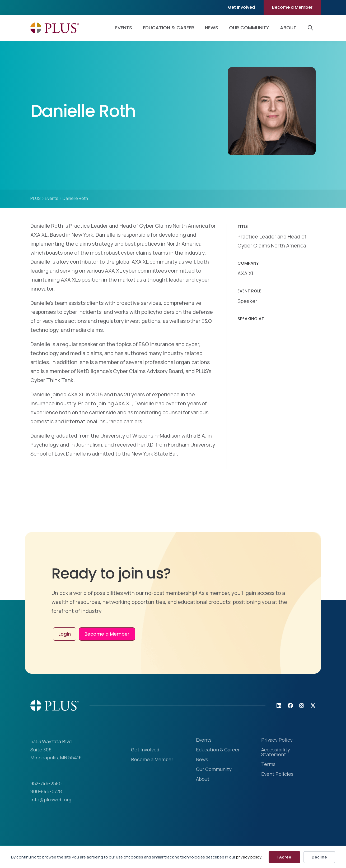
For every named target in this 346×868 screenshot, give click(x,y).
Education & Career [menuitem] (169, 28)
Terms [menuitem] (268, 764)
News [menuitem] (212, 28)
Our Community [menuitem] (249, 28)
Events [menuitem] (124, 28)
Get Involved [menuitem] (241, 7)
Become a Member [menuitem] (292, 7)
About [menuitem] (288, 28)
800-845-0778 (46, 791)
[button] (311, 28)
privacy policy (249, 857)
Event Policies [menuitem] (277, 774)
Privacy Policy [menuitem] (277, 740)
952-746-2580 (46, 783)
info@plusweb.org (51, 800)
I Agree (284, 857)
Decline (319, 857)
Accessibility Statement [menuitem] (276, 752)
